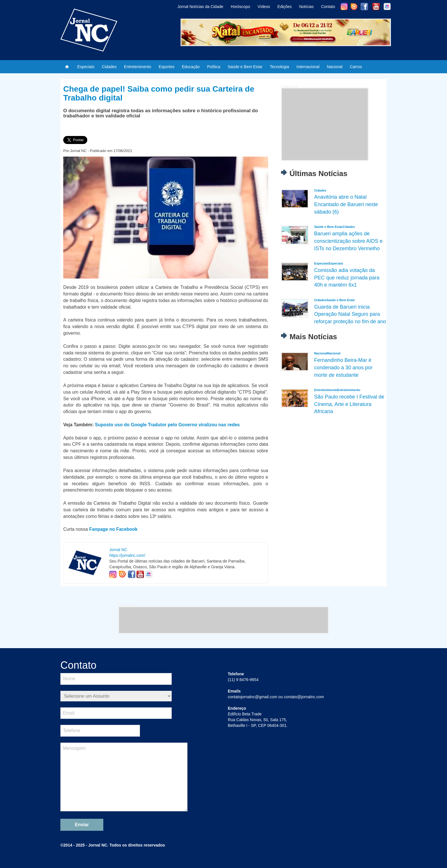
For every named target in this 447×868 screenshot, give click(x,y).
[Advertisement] (325, 124)
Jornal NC (118, 550)
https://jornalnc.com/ (127, 555)
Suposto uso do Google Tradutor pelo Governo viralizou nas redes (167, 425)
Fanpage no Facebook (113, 529)
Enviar (82, 825)
